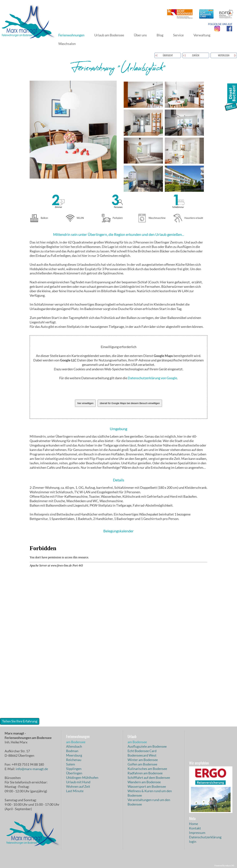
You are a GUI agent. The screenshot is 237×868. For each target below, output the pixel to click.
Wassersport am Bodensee (147, 786)
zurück (196, 55)
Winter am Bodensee (143, 760)
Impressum (197, 833)
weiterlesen (224, 55)
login (193, 841)
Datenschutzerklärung (205, 837)
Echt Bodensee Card (142, 751)
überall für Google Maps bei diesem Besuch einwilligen (130, 403)
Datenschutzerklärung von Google (152, 378)
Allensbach (74, 746)
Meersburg (74, 755)
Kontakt (195, 828)
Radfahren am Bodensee (145, 773)
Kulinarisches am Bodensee (147, 769)
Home (193, 824)
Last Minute (75, 791)
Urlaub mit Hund (78, 782)
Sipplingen (74, 769)
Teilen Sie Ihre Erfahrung (20, 721)
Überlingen (74, 773)
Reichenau (74, 760)
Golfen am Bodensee (142, 764)
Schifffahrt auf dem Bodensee (149, 778)
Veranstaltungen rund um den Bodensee (149, 802)
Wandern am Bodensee (144, 782)
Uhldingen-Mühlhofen (82, 778)
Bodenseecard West (142, 755)
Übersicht (168, 55)
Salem (71, 764)
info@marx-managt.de (32, 769)
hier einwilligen (85, 403)
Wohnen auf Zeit (78, 786)
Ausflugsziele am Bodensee (147, 746)
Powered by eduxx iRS (224, 865)
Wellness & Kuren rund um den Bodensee (150, 793)
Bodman (72, 751)
